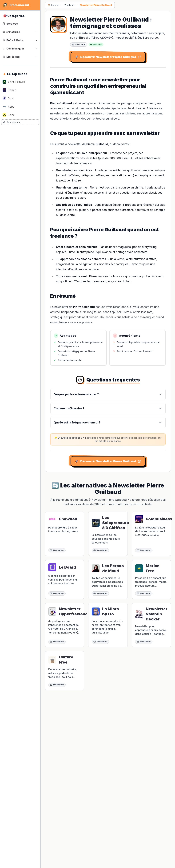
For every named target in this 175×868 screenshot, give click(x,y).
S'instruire (70, 5)
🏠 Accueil (53, 5)
